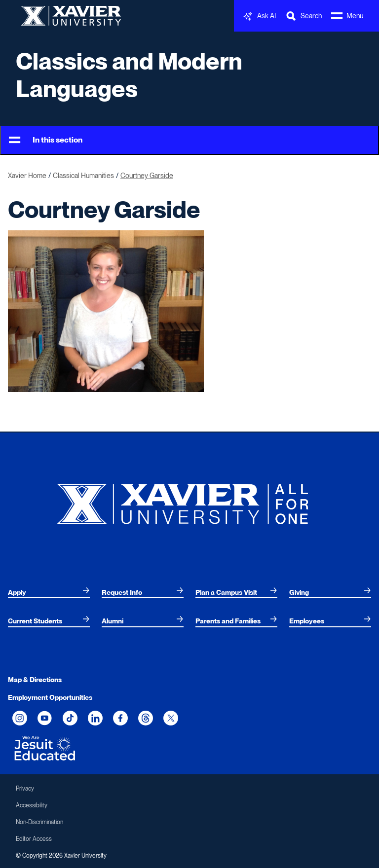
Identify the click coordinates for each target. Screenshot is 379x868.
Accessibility (32, 805)
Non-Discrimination (39, 822)
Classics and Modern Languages (129, 75)
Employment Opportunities (50, 697)
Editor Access (34, 839)
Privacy (25, 789)
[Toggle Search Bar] (303, 16)
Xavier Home (27, 176)
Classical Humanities (83, 176)
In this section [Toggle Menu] (46, 140)
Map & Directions (35, 680)
